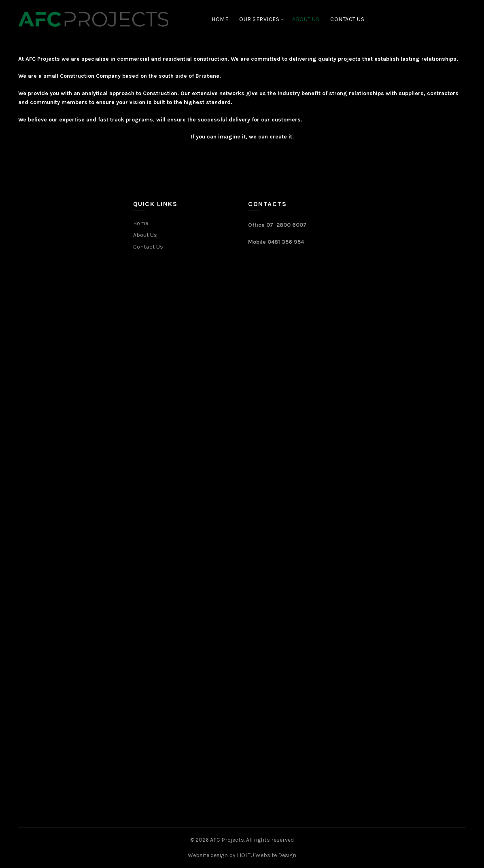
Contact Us (347, 19)
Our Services (259, 19)
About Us (306, 19)
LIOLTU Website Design (266, 855)
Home (220, 19)
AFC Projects (227, 840)
